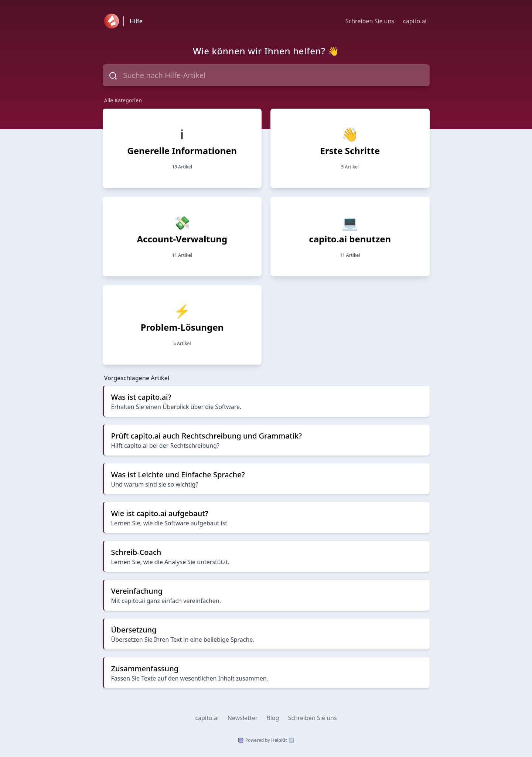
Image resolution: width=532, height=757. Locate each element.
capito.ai (415, 21)
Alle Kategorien (123, 100)
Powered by (266, 740)
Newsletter (243, 718)
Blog (273, 718)
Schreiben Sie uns (370, 21)
